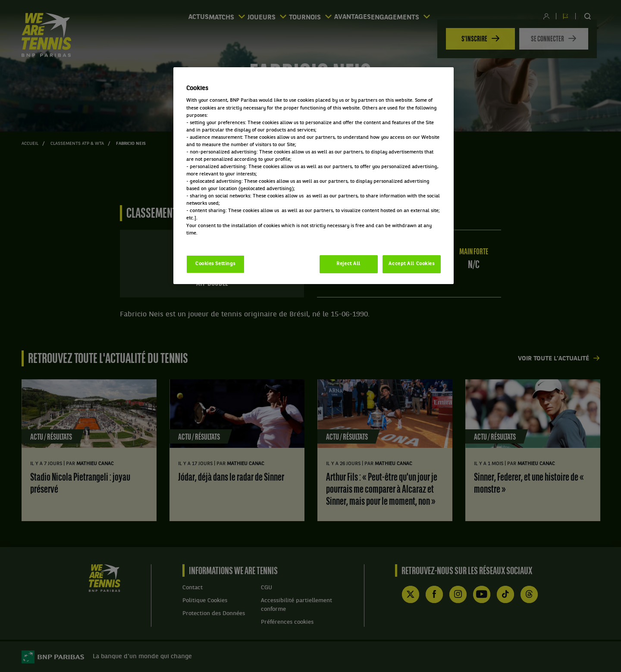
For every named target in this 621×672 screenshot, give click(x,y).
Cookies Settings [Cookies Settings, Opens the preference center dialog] (215, 264)
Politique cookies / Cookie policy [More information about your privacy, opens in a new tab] (224, 241)
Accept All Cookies (411, 264)
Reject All (348, 264)
